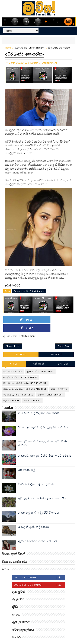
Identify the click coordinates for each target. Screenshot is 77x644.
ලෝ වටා (63, 356)
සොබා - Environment (50, 387)
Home (8, 48)
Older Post (64, 338)
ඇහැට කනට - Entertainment (29, 48)
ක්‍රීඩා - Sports (59, 381)
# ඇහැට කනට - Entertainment (29, 291)
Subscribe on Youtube (39, 577)
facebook (56, 347)
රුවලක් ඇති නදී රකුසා (34, 519)
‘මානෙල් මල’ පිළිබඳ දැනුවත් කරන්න (43, 420)
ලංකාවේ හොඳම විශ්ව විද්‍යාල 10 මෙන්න (46, 448)
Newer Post (13, 338)
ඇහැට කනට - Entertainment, (42, 63)
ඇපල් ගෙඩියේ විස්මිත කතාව (38, 533)
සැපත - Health (12, 393)
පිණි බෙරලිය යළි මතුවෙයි (36, 476)
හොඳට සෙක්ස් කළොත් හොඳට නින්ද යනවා (43, 435)
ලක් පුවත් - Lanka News (41, 364)
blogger (21, 347)
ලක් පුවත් (38, 356)
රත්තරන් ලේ (27, 462)
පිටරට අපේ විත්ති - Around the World (25, 375)
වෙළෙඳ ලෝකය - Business (18, 387)
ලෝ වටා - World (13, 364)
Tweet (23, 320)
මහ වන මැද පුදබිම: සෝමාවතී (39, 405)
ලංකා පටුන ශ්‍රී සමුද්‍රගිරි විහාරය (39, 505)
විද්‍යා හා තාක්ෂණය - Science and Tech (25, 381)
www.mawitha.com (55, 642)
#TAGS (14, 356)
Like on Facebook (39, 570)
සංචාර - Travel (32, 393)
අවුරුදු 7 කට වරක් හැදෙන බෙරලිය (42, 491)
